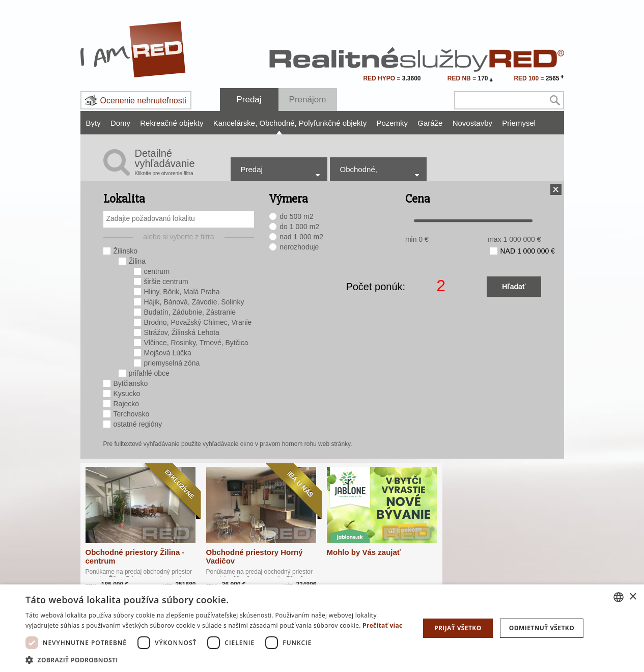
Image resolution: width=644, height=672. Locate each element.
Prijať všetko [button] (458, 628)
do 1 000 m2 (299, 227)
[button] (217, 660)
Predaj (249, 100)
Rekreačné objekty (172, 123)
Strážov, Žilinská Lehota (182, 332)
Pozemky (392, 123)
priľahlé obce (149, 373)
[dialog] (322, 628)
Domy (120, 123)
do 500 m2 (296, 216)
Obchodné (278, 123)
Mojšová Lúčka (168, 353)
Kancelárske (235, 123)
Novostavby (472, 123)
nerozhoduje (299, 247)
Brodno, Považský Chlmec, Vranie (198, 322)
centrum (157, 271)
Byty (93, 123)
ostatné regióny (138, 424)
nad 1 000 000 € (528, 251)
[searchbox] (180, 218)
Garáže (430, 123)
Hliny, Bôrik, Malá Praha (182, 292)
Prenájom (308, 100)
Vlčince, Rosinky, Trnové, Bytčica (196, 343)
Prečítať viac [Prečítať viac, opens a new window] (383, 625)
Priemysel (519, 123)
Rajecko (127, 404)
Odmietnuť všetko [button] (542, 628)
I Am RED (133, 49)
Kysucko (127, 394)
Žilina (137, 261)
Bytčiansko (131, 383)
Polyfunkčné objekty (333, 123)
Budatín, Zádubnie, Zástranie (190, 312)
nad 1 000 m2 (301, 237)
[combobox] (179, 219)
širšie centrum (166, 282)
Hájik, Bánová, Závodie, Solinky (194, 302)
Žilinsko (125, 251)
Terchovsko (132, 414)
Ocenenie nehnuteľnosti (143, 101)
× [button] (633, 597)
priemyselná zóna (172, 363)
